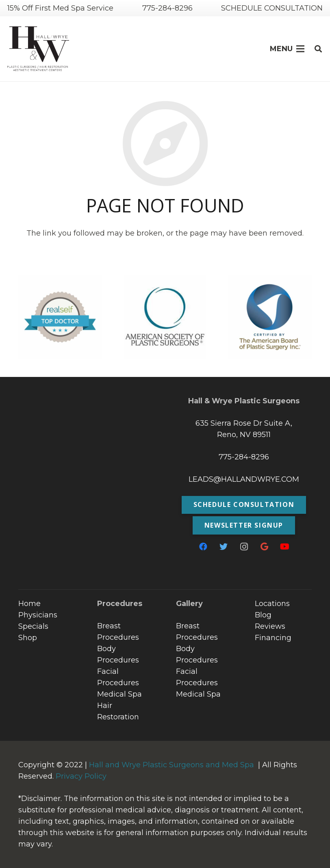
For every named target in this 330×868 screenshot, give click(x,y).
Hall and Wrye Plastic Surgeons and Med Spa (172, 765)
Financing (273, 638)
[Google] (264, 547)
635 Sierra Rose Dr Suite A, (244, 423)
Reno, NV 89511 (244, 435)
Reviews (270, 626)
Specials (33, 626)
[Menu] (287, 49)
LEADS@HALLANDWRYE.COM (244, 479)
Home (29, 604)
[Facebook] (203, 547)
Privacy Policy (81, 776)
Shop (28, 638)
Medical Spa (119, 694)
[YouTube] (284, 547)
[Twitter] (224, 547)
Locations (272, 604)
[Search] (318, 49)
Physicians (38, 615)
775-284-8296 (244, 457)
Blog (263, 615)
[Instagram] (244, 547)
